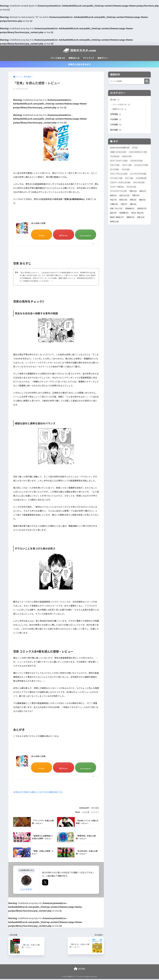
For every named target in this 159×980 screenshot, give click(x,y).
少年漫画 (116, 125)
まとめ (115, 100)
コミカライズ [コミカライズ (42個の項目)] (136, 161)
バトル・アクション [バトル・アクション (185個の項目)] (119, 175)
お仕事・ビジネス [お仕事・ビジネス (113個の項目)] (118, 153)
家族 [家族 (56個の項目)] (133, 201)
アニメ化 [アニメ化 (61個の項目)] (115, 157)
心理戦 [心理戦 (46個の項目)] (114, 205)
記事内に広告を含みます (79, 64)
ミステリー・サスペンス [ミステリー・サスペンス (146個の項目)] (120, 183)
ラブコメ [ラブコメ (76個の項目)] (131, 187)
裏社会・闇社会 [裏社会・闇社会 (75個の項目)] (117, 218)
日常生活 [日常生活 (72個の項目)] (142, 209)
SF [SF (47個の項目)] (135, 148)
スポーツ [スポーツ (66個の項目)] (115, 166)
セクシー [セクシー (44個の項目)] (127, 166)
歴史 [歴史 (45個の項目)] (113, 214)
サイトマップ (88, 58)
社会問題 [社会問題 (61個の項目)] (124, 214)
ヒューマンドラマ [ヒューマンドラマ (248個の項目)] (138, 175)
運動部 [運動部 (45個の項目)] (130, 218)
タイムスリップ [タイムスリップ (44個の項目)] (141, 166)
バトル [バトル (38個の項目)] (125, 170)
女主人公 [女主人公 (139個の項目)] (124, 196)
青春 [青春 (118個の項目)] (141, 218)
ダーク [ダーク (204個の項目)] (114, 170)
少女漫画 (116, 120)
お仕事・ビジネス (91, 813)
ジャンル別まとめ (58, 58)
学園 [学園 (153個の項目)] (136, 196)
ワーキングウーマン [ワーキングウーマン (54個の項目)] (118, 192)
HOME (80, 970)
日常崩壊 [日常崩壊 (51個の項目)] (130, 209)
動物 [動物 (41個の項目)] (113, 196)
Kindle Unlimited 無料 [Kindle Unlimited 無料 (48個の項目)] (120, 148)
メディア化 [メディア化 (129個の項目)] (139, 183)
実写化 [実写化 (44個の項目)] (123, 201)
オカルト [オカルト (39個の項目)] (127, 157)
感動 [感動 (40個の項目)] (133, 205)
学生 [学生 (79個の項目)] (113, 201)
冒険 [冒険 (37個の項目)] (143, 192)
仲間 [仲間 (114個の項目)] (133, 192)
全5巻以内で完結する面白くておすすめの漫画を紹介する (39, 793)
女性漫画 (116, 114)
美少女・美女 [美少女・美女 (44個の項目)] (137, 214)
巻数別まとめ (74, 58)
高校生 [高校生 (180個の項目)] (114, 222)
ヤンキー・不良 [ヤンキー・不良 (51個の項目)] (117, 187)
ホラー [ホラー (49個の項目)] (129, 179)
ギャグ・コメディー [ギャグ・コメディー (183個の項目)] (119, 161)
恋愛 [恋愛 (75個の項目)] (124, 205)
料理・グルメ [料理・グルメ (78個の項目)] (116, 209)
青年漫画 (95, 809)
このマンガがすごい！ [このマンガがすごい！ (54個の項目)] (138, 153)
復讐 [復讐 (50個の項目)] (142, 201)
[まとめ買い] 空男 (39, 224)
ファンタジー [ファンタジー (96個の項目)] (116, 179)
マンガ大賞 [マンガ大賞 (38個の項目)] (141, 179)
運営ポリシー (103, 58)
